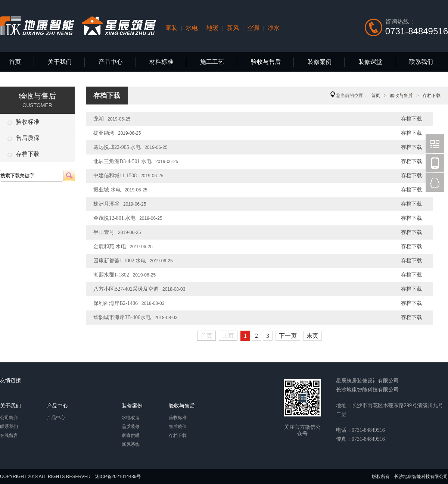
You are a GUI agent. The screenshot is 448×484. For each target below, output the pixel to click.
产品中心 (111, 62)
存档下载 (24, 154)
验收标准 (24, 122)
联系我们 (421, 62)
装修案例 (320, 62)
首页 (15, 62)
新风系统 (131, 444)
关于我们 (60, 62)
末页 (312, 336)
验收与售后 (266, 62)
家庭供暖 (131, 435)
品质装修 (131, 427)
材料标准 (161, 62)
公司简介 (9, 418)
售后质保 (24, 138)
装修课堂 (370, 62)
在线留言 (9, 435)
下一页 (288, 336)
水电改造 (131, 418)
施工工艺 (212, 62)
